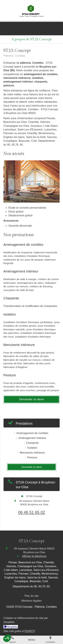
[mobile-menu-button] (31, 640)
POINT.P (30, 631)
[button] (7, 638)
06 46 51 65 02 (32, 512)
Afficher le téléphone (34, 556)
